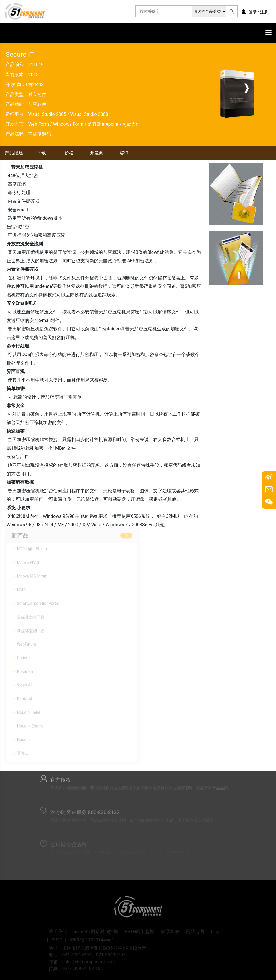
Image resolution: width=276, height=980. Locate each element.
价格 (69, 153)
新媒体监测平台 (31, 629)
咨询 (124, 153)
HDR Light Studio (32, 547)
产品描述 (14, 153)
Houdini (24, 738)
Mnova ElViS (28, 561)
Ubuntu (23, 656)
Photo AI (25, 697)
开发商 (97, 153)
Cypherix (35, 84)
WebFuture (27, 642)
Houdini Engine (30, 724)
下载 (41, 153)
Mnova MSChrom (32, 574)
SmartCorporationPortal (38, 602)
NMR (21, 588)
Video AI (24, 683)
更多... (23, 751)
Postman (25, 670)
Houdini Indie (29, 711)
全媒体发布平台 (31, 615)
